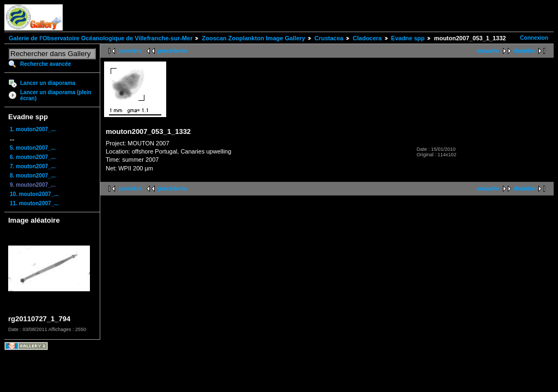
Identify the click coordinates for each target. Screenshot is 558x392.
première (130, 51)
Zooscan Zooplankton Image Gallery (253, 38)
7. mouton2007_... (33, 166)
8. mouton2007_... (33, 176)
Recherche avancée (46, 64)
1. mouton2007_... (33, 129)
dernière (524, 51)
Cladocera (367, 38)
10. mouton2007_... (34, 194)
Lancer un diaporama (48, 83)
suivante (488, 51)
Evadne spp (408, 38)
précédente (172, 51)
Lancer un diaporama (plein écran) (56, 95)
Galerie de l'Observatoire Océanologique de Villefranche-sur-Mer (101, 38)
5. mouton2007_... (33, 148)
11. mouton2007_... (34, 203)
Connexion (534, 38)
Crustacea (329, 38)
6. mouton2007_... (33, 157)
